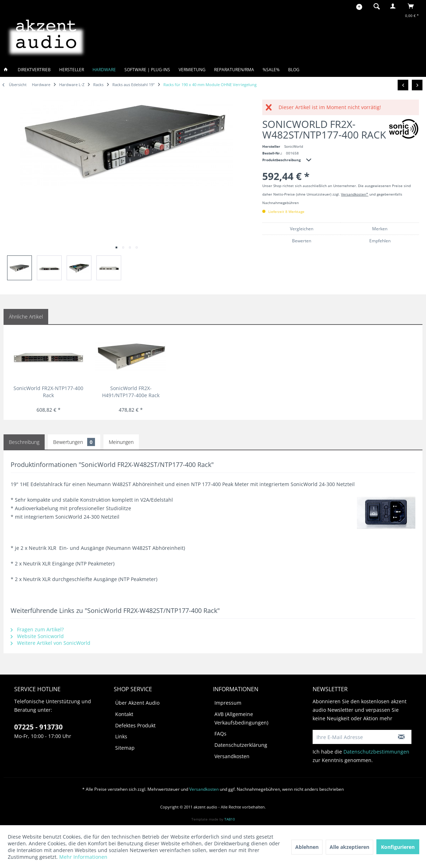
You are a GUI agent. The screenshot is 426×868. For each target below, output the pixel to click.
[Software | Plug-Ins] (147, 70)
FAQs (220, 734)
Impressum (228, 703)
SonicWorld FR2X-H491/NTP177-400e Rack (131, 392)
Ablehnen (307, 847)
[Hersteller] (72, 70)
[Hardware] (104, 70)
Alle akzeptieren (349, 847)
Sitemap (125, 748)
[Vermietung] (192, 70)
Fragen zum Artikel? (37, 629)
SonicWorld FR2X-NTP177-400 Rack (48, 392)
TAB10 (230, 819)
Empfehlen (380, 241)
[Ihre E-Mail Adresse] (352, 737)
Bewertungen (74, 442)
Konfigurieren (398, 847)
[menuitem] (375, 6)
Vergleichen (302, 229)
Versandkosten (232, 756)
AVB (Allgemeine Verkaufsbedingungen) (241, 718)
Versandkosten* (355, 194)
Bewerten (302, 241)
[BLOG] (294, 70)
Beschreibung (24, 442)
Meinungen (121, 442)
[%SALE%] (271, 70)
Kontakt (124, 714)
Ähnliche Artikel (26, 317)
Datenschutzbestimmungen (376, 752)
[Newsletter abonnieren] (402, 737)
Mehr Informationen (83, 857)
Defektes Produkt (135, 725)
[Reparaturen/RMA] (234, 70)
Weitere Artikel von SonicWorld (51, 643)
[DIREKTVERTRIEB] (34, 70)
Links (121, 736)
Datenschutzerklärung (241, 745)
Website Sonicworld (37, 636)
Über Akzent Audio (137, 703)
